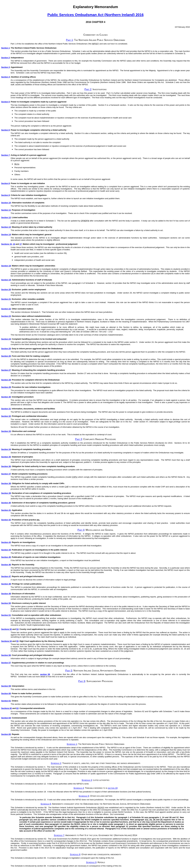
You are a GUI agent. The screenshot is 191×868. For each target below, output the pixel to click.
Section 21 (6, 299)
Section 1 (5, 48)
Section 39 (6, 493)
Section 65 (6, 734)
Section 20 (6, 290)
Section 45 (6, 557)
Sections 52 (6, 629)
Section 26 (6, 356)
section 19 (113, 788)
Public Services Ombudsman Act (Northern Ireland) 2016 (96, 15)
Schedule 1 (72, 744)
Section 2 (5, 58)
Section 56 (6, 655)
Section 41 (6, 510)
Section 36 (6, 466)
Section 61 (6, 701)
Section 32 (6, 416)
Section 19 (6, 280)
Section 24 (6, 339)
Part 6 (82, 681)
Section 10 (6, 203)
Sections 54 (6, 641)
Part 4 (81, 530)
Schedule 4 (79, 788)
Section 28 (6, 380)
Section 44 (6, 550)
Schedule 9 (91, 862)
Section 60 (6, 693)
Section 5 (5, 102)
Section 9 (5, 195)
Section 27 (6, 370)
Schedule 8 (75, 854)
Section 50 (6, 603)
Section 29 (6, 387)
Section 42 (6, 520)
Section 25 (6, 349)
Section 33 (6, 431)
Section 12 (6, 217)
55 (17, 641)
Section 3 (5, 67)
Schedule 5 (84, 796)
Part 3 (79, 439)
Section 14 (6, 234)
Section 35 (6, 457)
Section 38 (6, 483)
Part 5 (69, 671)
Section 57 (6, 663)
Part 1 (70, 40)
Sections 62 (6, 708)
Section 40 (6, 503)
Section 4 (5, 77)
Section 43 (6, 542)
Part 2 (88, 89)
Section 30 (6, 397)
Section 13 (6, 227)
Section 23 (6, 316)
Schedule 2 (56, 763)
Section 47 (6, 576)
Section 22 (6, 309)
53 (17, 629)
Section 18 (6, 266)
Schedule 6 (46, 804)
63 (17, 708)
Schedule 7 (59, 835)
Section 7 (5, 155)
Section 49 (6, 594)
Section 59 (6, 686)
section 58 (45, 674)
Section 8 (5, 183)
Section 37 (6, 474)
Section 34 (6, 449)
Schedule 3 (87, 780)
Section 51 (6, 615)
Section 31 (6, 409)
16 (14, 244)
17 (20, 244)
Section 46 (6, 565)
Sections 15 (6, 244)
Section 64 (6, 718)
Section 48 (6, 584)
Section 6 (5, 130)
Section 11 (6, 210)
